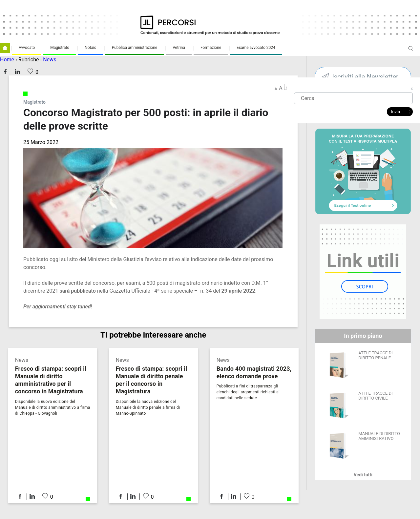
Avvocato (27, 48)
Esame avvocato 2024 (256, 48)
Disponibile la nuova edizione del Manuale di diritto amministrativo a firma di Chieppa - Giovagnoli (53, 407)
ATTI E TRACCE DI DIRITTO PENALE (375, 355)
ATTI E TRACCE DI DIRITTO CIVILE (375, 396)
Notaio (91, 48)
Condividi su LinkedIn (17, 72)
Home (7, 60)
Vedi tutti (363, 475)
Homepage (5, 48)
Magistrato (60, 48)
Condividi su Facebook (5, 72)
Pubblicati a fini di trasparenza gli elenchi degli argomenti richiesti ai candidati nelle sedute (248, 392)
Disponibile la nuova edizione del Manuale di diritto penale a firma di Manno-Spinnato (148, 407)
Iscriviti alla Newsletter (365, 77)
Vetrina (179, 48)
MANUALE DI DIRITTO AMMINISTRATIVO (379, 436)
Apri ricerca (411, 51)
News (50, 60)
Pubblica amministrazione (135, 48)
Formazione (211, 48)
